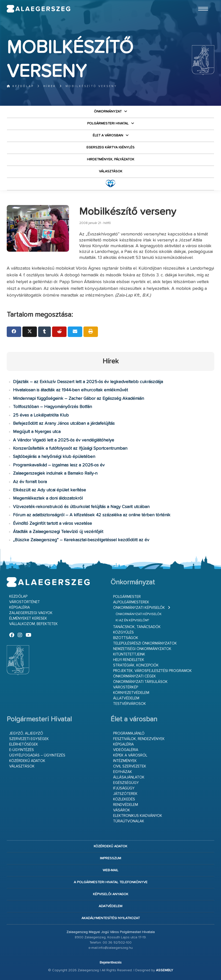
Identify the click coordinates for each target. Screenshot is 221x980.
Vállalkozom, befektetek (34, 624)
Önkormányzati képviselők (139, 608)
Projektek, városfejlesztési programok (152, 671)
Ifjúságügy (124, 788)
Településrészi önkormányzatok (145, 643)
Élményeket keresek (28, 618)
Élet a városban (108, 135)
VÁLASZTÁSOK (111, 171)
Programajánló (129, 733)
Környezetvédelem (131, 693)
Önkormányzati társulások (140, 682)
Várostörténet (25, 602)
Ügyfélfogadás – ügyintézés (37, 755)
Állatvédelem (126, 698)
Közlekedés (124, 799)
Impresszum (110, 858)
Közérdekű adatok (27, 761)
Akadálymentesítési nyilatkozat (111, 918)
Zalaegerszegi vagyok (31, 613)
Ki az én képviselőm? (132, 620)
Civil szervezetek (130, 766)
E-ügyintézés (22, 750)
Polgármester (127, 597)
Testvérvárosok (130, 704)
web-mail (110, 870)
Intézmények (125, 761)
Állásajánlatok (129, 777)
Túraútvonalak (129, 821)
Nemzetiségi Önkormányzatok (142, 649)
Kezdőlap (20, 86)
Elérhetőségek (24, 744)
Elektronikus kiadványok (138, 816)
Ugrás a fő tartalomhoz (202, 2)
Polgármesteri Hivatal (108, 123)
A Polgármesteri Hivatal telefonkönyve (111, 882)
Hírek (50, 86)
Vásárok (122, 810)
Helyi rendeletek (129, 660)
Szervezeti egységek (29, 739)
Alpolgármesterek (131, 602)
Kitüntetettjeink (129, 654)
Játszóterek (125, 794)
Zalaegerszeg (39, 9)
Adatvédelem (110, 906)
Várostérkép (126, 687)
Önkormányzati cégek (135, 676)
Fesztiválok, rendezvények (139, 739)
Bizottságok (126, 638)
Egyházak (123, 772)
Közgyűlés (123, 632)
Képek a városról (130, 755)
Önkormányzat (108, 111)
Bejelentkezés (111, 963)
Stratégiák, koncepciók (136, 665)
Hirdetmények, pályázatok (111, 159)
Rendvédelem (126, 805)
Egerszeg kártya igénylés (110, 147)
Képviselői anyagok (111, 894)
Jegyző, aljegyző (26, 733)
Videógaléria (126, 750)
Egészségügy (126, 783)
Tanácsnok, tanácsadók (137, 627)
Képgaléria (20, 607)
